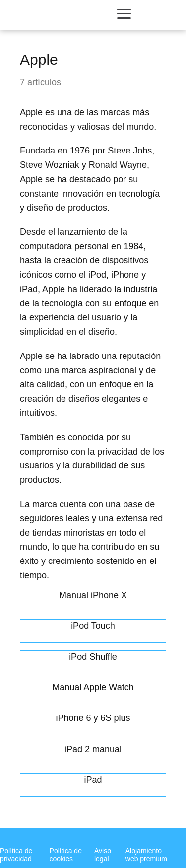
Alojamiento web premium (146, 855)
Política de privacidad (16, 855)
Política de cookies (66, 855)
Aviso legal (103, 855)
